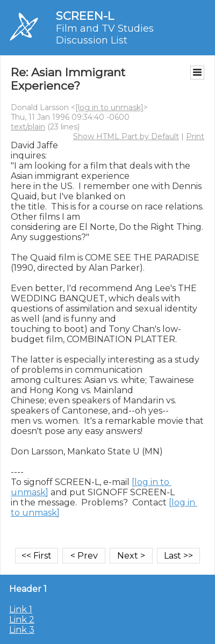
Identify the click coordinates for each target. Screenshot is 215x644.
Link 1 (21, 609)
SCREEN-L (85, 16)
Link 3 (22, 630)
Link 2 (22, 620)
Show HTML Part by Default (126, 136)
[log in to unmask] (109, 107)
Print (195, 136)
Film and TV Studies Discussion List (105, 34)
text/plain (28, 127)
